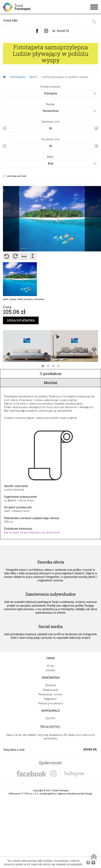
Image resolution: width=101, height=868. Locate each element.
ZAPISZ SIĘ (90, 749)
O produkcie (51, 373)
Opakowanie (50, 690)
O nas (51, 666)
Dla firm (50, 718)
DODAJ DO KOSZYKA (21, 320)
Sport (33, 77)
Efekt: (50, 157)
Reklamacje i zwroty (50, 694)
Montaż (51, 383)
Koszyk (61, 31)
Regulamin (50, 699)
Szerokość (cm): (51, 121)
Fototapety (18, 77)
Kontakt (51, 670)
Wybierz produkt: (51, 86)
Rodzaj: (51, 104)
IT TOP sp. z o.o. (30, 793)
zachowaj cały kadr (17, 176)
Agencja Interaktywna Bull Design (75, 793)
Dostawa (50, 685)
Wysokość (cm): (51, 139)
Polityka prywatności (50, 703)
